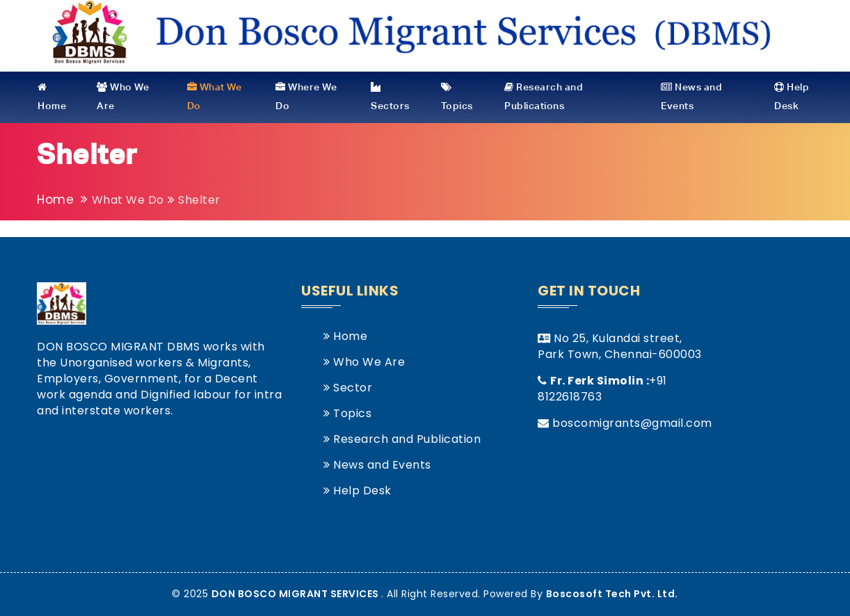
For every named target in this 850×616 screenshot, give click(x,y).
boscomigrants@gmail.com (632, 423)
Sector (348, 388)
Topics (457, 97)
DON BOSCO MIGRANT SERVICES (297, 594)
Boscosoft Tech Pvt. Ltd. (612, 594)
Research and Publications (544, 97)
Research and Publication (402, 439)
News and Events (691, 97)
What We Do (215, 97)
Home (52, 97)
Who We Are (123, 97)
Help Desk (792, 97)
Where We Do (306, 97)
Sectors (390, 97)
